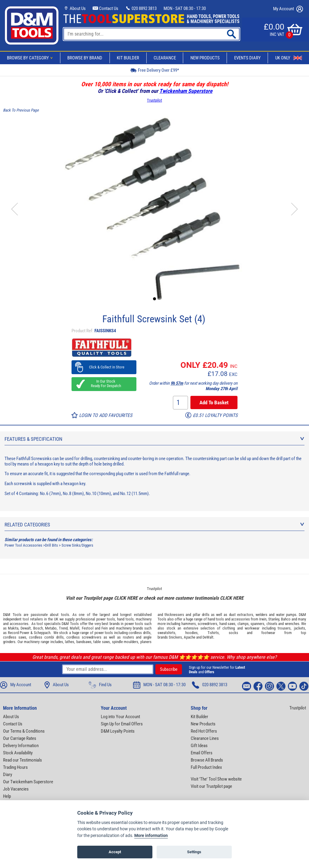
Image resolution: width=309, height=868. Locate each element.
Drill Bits (51, 545)
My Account (288, 9)
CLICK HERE (126, 598)
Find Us (100, 685)
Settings (194, 852)
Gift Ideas (199, 746)
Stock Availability (18, 753)
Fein (105, 628)
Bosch (38, 628)
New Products (205, 58)
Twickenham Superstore (186, 91)
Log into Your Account (120, 717)
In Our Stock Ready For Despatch (104, 383)
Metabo (51, 628)
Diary (8, 775)
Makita (13, 628)
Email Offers (202, 753)
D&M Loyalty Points (118, 731)
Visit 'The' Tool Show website (216, 779)
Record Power (19, 633)
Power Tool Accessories (23, 545)
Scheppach (42, 633)
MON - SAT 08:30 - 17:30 (185, 8)
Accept (115, 852)
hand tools (125, 619)
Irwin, (263, 619)
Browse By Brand (85, 58)
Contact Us (105, 8)
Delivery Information (21, 746)
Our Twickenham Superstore (28, 782)
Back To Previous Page (21, 110)
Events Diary (247, 58)
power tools (106, 619)
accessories (19, 624)
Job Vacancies (16, 789)
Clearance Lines (205, 738)
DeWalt (208, 637)
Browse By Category (31, 58)
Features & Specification (154, 439)
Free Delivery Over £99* (154, 70)
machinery (144, 619)
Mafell (75, 628)
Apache (190, 637)
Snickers (175, 637)
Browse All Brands (207, 760)
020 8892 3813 (141, 8)
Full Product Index (206, 767)
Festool (88, 628)
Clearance (165, 58)
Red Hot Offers (204, 731)
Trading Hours (15, 767)
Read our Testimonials (22, 760)
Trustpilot (154, 100)
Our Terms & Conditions (24, 731)
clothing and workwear (241, 628)
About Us (75, 8)
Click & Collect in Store (104, 367)
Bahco (286, 619)
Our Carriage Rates (20, 738)
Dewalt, (26, 628)
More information (151, 836)
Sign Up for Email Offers (122, 724)
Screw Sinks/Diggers (77, 545)
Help (7, 796)
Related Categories (154, 525)
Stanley (274, 619)
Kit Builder (128, 58)
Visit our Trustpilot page (211, 786)
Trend (63, 628)
